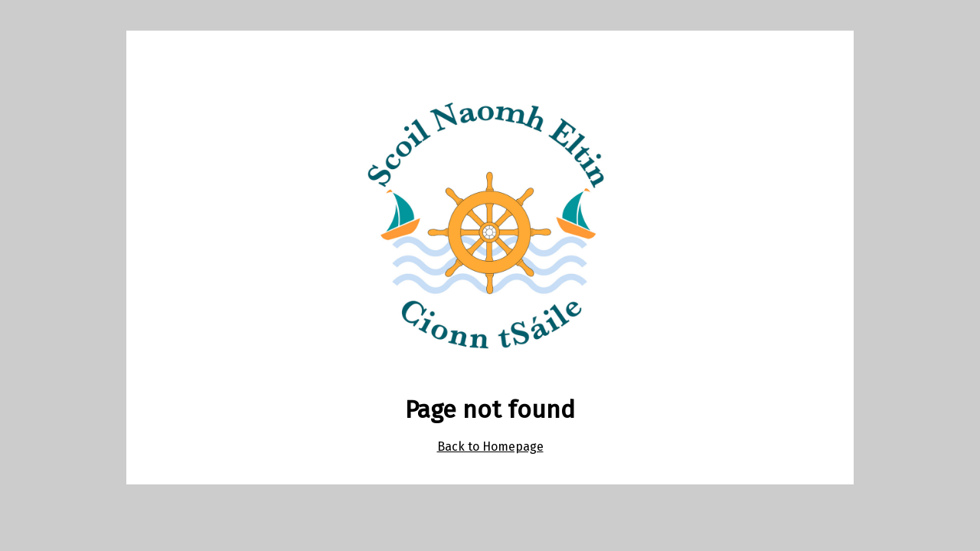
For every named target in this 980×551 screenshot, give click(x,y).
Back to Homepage (490, 447)
